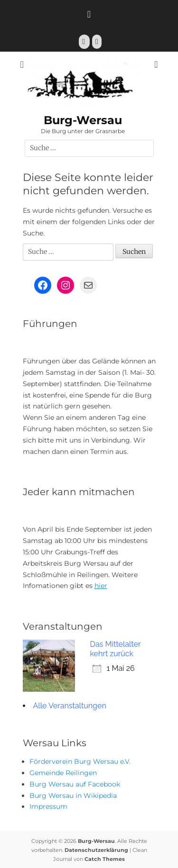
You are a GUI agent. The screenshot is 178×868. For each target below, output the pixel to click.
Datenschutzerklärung (96, 850)
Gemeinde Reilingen (63, 773)
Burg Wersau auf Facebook (75, 784)
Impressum (48, 806)
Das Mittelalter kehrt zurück (116, 649)
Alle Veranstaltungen (70, 706)
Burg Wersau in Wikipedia (73, 796)
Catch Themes (105, 859)
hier (101, 586)
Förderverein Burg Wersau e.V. (80, 761)
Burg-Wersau (83, 120)
